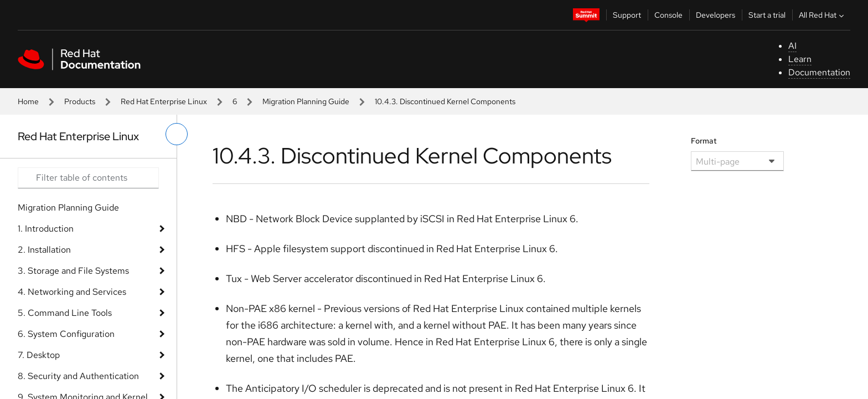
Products (80, 101)
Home (28, 101)
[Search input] (88, 178)
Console (668, 15)
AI (792, 46)
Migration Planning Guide (306, 101)
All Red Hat (823, 15)
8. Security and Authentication (78, 376)
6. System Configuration (66, 334)
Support (627, 15)
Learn (800, 59)
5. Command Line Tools (65, 313)
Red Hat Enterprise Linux (164, 101)
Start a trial (767, 15)
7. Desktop (39, 355)
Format (704, 141)
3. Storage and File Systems (73, 271)
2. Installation (44, 250)
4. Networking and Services (72, 292)
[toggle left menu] (177, 134)
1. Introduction (46, 229)
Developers (715, 15)
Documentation (819, 72)
